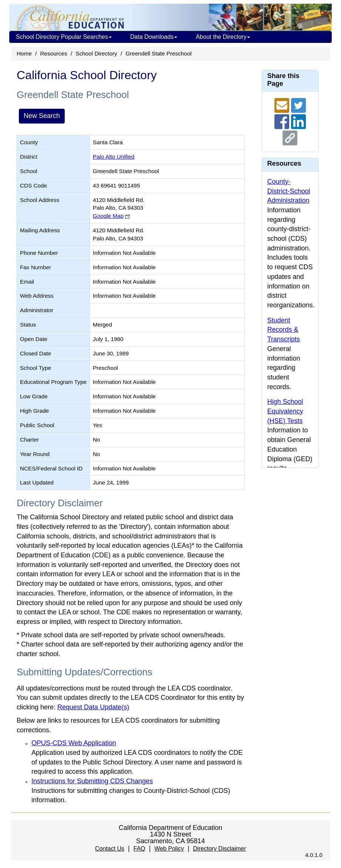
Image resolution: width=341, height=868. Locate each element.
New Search (42, 116)
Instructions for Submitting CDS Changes (92, 781)
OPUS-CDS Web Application (74, 743)
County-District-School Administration (289, 191)
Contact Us (110, 849)
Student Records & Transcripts (284, 330)
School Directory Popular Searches (64, 37)
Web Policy (169, 849)
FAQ (139, 849)
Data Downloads (154, 37)
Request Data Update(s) (93, 707)
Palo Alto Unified (114, 157)
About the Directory (223, 37)
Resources (54, 53)
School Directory (96, 53)
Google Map (108, 216)
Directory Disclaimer (220, 849)
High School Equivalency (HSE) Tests (285, 411)
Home (24, 53)
